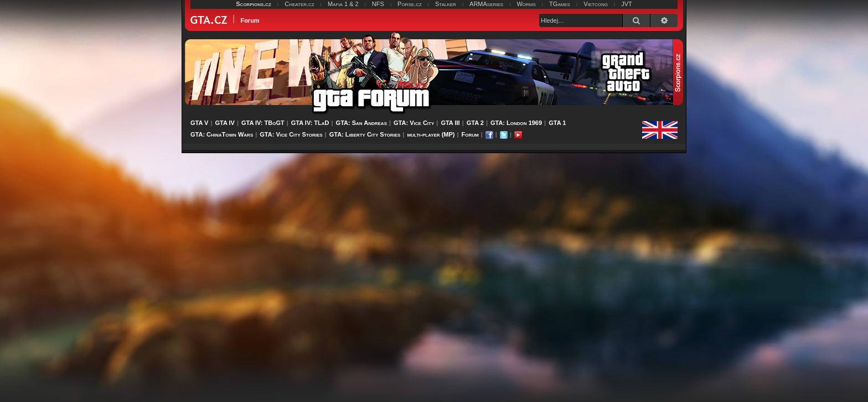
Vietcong (596, 4)
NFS (378, 4)
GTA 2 (475, 123)
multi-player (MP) (431, 134)
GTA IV (224, 123)
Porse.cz (410, 4)
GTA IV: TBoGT (263, 123)
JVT (627, 4)
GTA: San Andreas (361, 123)
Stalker (446, 4)
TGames (560, 4)
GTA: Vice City (414, 123)
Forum (470, 134)
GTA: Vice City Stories (291, 134)
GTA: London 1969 (516, 123)
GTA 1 (557, 123)
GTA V (199, 123)
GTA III (450, 123)
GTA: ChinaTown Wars (222, 134)
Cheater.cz (299, 4)
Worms (526, 4)
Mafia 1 (338, 4)
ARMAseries (486, 4)
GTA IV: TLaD (310, 123)
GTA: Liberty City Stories (365, 134)
